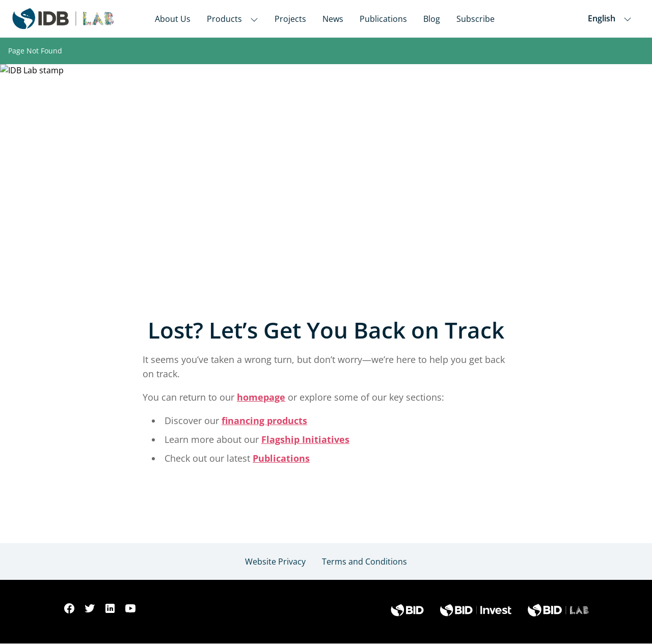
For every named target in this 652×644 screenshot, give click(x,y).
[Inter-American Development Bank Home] (63, 19)
